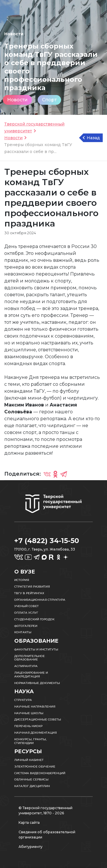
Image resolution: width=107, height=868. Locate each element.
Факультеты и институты (36, 649)
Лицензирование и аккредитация (31, 675)
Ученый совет (27, 606)
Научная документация (36, 733)
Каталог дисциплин (32, 786)
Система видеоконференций (40, 773)
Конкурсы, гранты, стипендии (30, 741)
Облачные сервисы (31, 779)
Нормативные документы (37, 683)
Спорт (49, 100)
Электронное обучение (35, 767)
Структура (23, 700)
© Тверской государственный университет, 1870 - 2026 (46, 810)
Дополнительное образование (30, 658)
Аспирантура (26, 666)
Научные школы (29, 713)
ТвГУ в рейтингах (29, 593)
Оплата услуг (26, 613)
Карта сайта (29, 823)
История (22, 580)
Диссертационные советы (38, 719)
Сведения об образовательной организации (47, 835)
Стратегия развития (32, 587)
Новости (17, 100)
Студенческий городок (34, 619)
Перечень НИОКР (28, 726)
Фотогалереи (26, 626)
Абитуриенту (31, 847)
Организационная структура (40, 600)
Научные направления (35, 707)
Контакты (23, 632)
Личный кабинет (29, 760)
